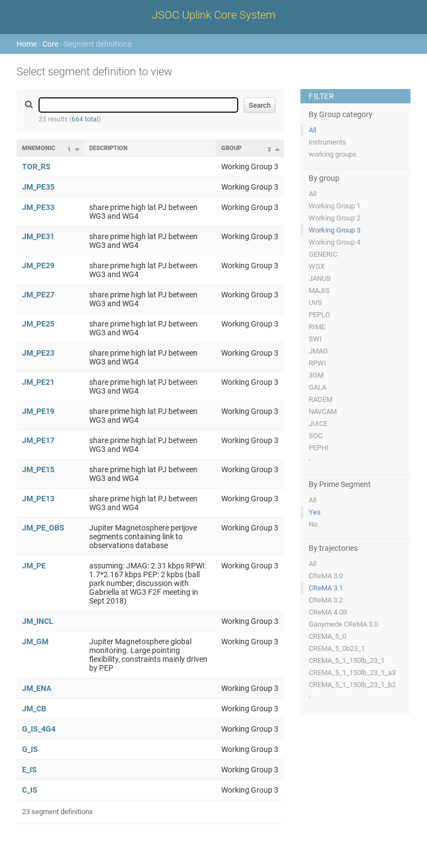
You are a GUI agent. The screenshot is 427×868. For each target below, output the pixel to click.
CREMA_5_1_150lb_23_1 (347, 660)
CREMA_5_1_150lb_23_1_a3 (352, 673)
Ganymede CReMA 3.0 (343, 624)
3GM (316, 375)
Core (50, 44)
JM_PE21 (38, 382)
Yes (315, 512)
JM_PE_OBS (43, 528)
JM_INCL (38, 621)
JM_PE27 (38, 295)
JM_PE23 (38, 353)
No (313, 524)
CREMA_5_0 (327, 636)
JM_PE (34, 566)
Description (108, 148)
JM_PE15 (38, 469)
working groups (333, 154)
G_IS (30, 749)
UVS (315, 303)
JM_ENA (37, 688)
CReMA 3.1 (326, 588)
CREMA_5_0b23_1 (337, 648)
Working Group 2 (335, 218)
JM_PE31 (38, 236)
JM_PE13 (38, 499)
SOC (316, 436)
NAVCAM (323, 411)
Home (27, 44)
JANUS (320, 278)
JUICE (318, 424)
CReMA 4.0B (328, 612)
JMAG (318, 351)
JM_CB (34, 709)
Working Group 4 (335, 242)
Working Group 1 (335, 206)
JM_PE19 (38, 411)
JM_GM (35, 642)
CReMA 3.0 (326, 576)
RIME (317, 327)
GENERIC (323, 254)
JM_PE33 (38, 207)
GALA (317, 387)
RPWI (317, 363)
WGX (317, 266)
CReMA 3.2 (326, 600)
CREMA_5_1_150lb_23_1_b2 (352, 685)
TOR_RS (36, 167)
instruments (327, 142)
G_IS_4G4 (39, 729)
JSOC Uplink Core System (214, 15)
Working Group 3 (335, 230)
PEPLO (319, 315)
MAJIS (319, 291)
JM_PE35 (38, 187)
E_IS (29, 770)
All (313, 130)
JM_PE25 (38, 324)
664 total (85, 119)
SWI (315, 339)
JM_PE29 (38, 266)
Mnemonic (39, 148)
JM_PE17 (38, 440)
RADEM (321, 399)
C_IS (30, 790)
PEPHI (319, 448)
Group (231, 148)
